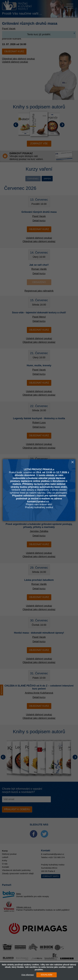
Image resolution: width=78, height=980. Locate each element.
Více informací (28, 975)
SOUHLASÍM (46, 975)
